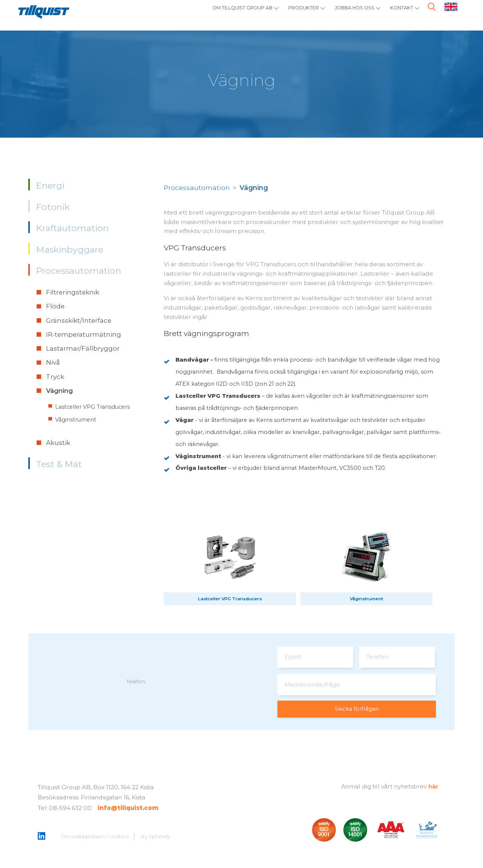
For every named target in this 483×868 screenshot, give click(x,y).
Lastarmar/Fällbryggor (83, 348)
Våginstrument (76, 420)
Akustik (58, 443)
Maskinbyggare (70, 250)
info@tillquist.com (128, 809)
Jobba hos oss (342, 13)
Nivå (53, 362)
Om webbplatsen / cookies (95, 837)
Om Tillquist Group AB (207, 13)
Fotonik (53, 207)
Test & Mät (59, 464)
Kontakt (398, 13)
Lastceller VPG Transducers (92, 407)
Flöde (55, 306)
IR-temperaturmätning (84, 334)
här (433, 787)
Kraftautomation (72, 228)
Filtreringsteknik (73, 292)
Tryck (55, 377)
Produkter (281, 13)
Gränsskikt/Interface (79, 321)
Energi (50, 186)
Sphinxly (160, 837)
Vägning (59, 391)
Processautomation (78, 271)
